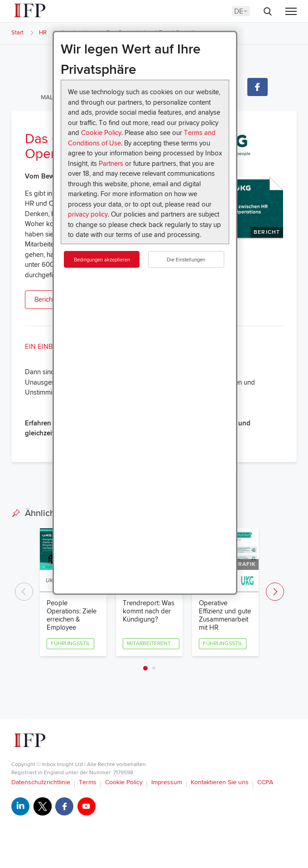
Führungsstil (70, 644)
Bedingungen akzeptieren (102, 260)
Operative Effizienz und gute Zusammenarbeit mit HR (225, 615)
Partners (111, 164)
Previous (24, 592)
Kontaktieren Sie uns (220, 782)
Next (275, 592)
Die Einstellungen (186, 260)
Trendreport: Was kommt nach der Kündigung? (149, 611)
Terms (88, 782)
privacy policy (88, 214)
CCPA (265, 782)
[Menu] (291, 12)
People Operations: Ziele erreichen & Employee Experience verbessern (72, 623)
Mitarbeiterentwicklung (153, 644)
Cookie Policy (101, 133)
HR (43, 33)
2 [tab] (154, 668)
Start (17, 33)
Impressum (167, 782)
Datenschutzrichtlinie (41, 782)
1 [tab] (145, 668)
